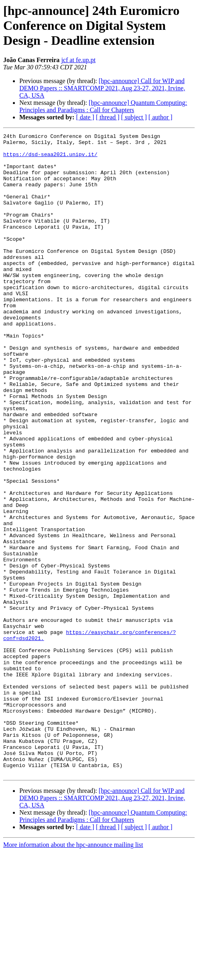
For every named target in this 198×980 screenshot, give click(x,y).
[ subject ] (134, 117)
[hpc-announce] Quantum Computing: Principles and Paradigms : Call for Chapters (103, 106)
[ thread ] (108, 117)
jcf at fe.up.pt (78, 60)
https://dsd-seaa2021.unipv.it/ (50, 159)
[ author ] (161, 117)
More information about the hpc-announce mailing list (73, 973)
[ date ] (85, 117)
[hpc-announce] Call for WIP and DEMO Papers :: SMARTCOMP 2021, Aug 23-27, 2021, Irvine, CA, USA (102, 88)
